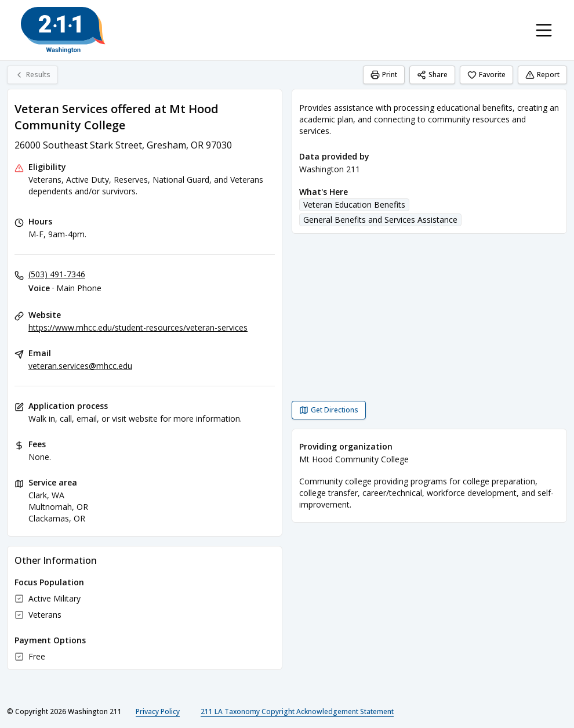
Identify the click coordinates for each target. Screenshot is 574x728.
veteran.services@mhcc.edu (80, 366)
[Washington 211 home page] (63, 30)
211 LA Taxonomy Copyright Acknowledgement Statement (297, 711)
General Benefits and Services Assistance (380, 220)
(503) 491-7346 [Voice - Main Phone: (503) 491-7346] (57, 274)
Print (384, 75)
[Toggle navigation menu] (544, 30)
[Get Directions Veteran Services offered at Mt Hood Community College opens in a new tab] (329, 410)
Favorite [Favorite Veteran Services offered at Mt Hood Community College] (486, 75)
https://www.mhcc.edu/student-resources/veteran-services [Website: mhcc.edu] (138, 327)
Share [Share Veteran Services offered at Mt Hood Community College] (432, 75)
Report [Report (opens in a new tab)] (542, 75)
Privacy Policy (158, 711)
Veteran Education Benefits (354, 204)
